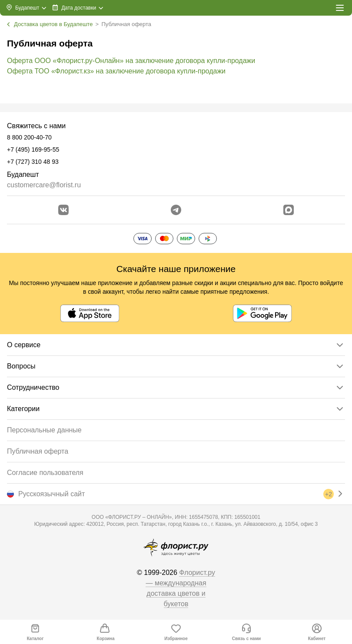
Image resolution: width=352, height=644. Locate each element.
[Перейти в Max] (289, 210)
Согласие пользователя (45, 473)
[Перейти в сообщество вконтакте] (63, 210)
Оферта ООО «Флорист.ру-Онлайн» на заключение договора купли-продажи (131, 61)
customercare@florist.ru (44, 185)
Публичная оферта (38, 451)
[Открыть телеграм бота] (176, 210)
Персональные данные (44, 430)
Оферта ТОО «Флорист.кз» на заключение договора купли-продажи (116, 71)
